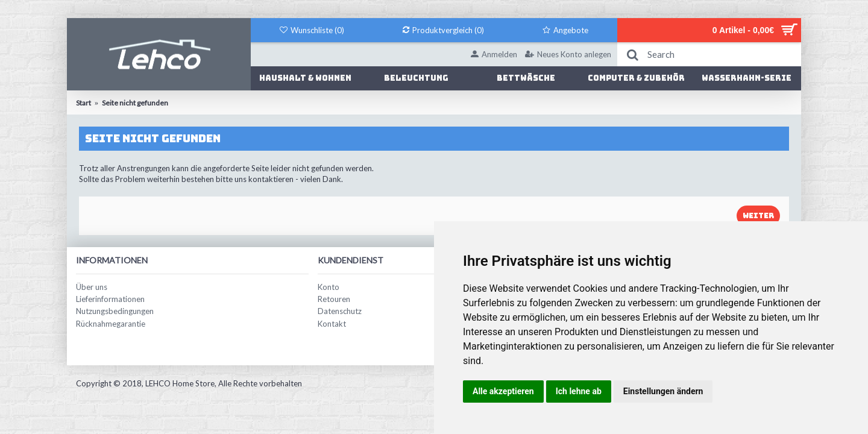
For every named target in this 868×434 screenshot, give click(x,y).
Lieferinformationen (110, 299)
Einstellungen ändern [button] (663, 391)
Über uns (92, 287)
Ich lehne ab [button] (579, 391)
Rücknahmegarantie (111, 324)
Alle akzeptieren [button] (503, 391)
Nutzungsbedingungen (115, 311)
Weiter (758, 216)
